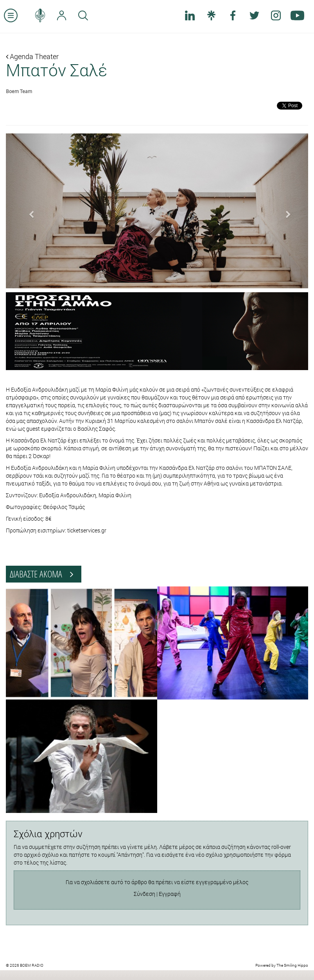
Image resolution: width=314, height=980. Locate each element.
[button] (29, 211)
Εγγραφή (170, 894)
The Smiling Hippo (292, 965)
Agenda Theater (32, 56)
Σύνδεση (144, 894)
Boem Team (19, 91)
